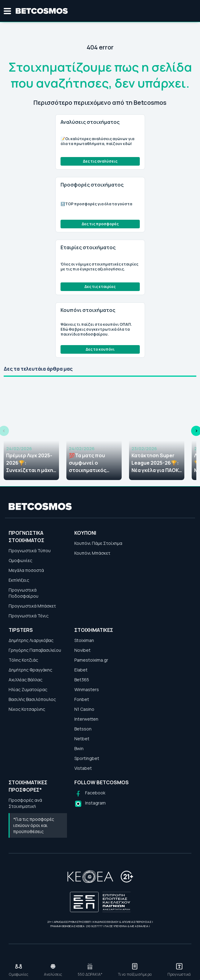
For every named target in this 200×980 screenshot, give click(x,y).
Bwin (79, 748)
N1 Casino (84, 709)
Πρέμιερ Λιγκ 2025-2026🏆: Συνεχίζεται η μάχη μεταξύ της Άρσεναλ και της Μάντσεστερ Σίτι (31, 463)
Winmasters (87, 689)
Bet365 (82, 680)
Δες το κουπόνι (100, 349)
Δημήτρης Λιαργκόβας (31, 640)
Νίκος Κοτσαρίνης (27, 709)
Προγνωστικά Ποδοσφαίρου (24, 593)
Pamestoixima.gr (91, 660)
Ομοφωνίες (20, 560)
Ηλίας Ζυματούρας (28, 689)
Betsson (83, 729)
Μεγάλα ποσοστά (26, 570)
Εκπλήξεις (19, 580)
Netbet (82, 739)
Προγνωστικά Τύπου (30, 551)
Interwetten (86, 719)
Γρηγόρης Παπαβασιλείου (35, 650)
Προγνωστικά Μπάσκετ (32, 606)
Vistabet (83, 768)
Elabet (81, 670)
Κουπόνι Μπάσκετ (92, 553)
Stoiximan (84, 640)
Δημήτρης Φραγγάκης (30, 670)
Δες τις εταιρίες (100, 287)
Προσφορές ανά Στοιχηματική (25, 803)
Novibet (82, 650)
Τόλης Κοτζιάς (23, 660)
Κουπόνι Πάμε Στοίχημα (98, 543)
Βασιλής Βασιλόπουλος (32, 699)
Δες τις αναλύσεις (100, 161)
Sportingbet (87, 758)
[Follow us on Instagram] (90, 804)
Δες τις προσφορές (100, 224)
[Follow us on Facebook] (90, 794)
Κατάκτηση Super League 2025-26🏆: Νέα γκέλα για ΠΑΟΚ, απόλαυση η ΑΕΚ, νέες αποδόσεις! (156, 463)
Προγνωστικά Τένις (29, 616)
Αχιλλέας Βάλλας (25, 680)
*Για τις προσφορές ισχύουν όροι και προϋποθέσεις (34, 825)
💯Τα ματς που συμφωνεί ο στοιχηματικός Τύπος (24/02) (88, 463)
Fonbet (82, 699)
